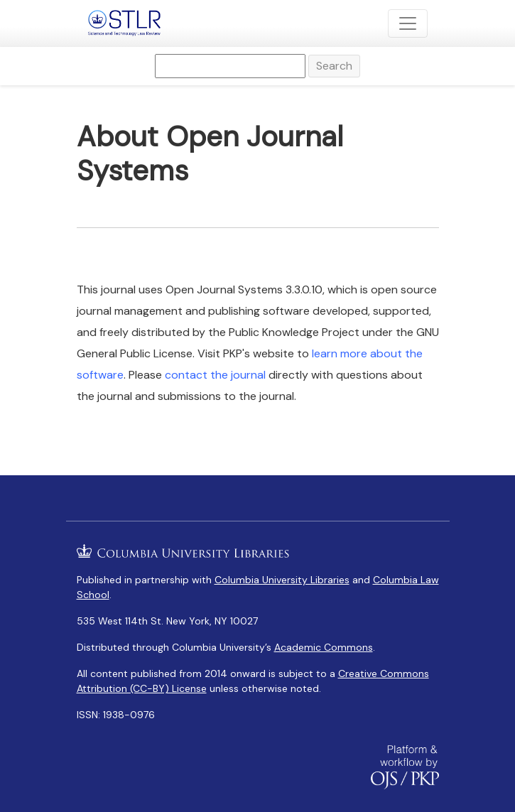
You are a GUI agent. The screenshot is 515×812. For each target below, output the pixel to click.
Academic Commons (324, 647)
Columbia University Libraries (282, 580)
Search (334, 66)
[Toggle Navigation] (408, 23)
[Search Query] (230, 66)
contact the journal (215, 375)
